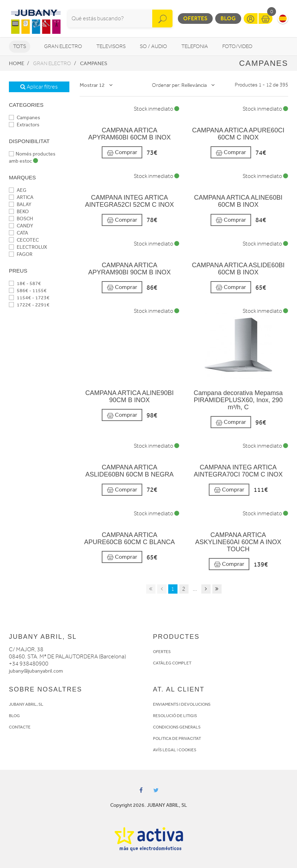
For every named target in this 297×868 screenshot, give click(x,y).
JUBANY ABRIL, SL (26, 704)
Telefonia (195, 46)
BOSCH (21, 219)
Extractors (24, 125)
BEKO (19, 212)
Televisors (111, 46)
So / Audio (153, 46)
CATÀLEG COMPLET (172, 663)
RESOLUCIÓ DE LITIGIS (175, 716)
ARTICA (21, 197)
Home (17, 63)
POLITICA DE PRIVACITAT (177, 738)
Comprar (122, 152)
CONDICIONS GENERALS (177, 727)
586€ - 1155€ (28, 291)
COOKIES (187, 750)
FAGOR (21, 254)
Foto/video (237, 46)
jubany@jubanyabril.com (36, 671)
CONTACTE (20, 727)
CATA (18, 233)
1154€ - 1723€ (29, 298)
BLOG (14, 716)
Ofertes (195, 18)
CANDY (21, 226)
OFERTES (162, 652)
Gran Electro (63, 46)
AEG (18, 190)
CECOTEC (24, 240)
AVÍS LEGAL (165, 750)
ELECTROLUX (28, 247)
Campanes (94, 63)
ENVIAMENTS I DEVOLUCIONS (182, 704)
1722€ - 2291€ (29, 305)
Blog (228, 18)
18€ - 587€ (25, 283)
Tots (20, 46)
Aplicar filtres (39, 87)
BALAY (20, 204)
